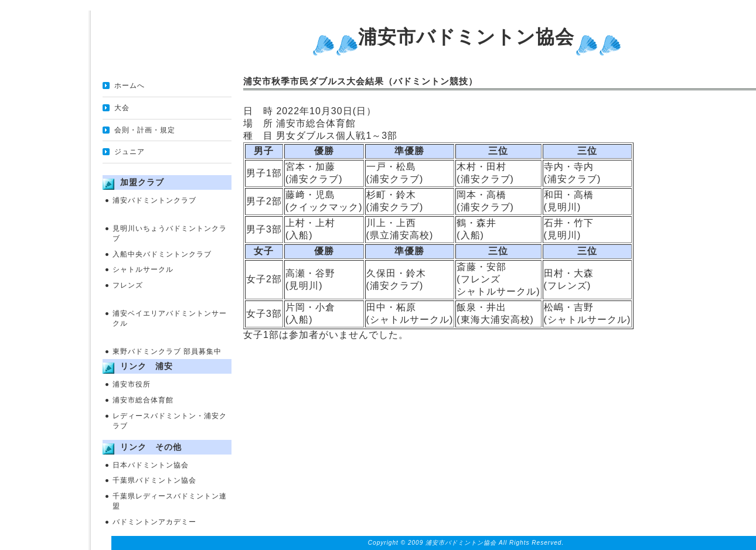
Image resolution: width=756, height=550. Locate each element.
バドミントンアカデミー (154, 522)
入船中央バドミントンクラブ (162, 254)
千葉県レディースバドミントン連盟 (170, 501)
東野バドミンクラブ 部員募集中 (167, 351)
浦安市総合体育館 (143, 400)
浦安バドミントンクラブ (154, 200)
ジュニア (130, 152)
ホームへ (130, 86)
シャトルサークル (143, 269)
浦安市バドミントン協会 (466, 37)
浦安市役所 (132, 384)
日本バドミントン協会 (151, 465)
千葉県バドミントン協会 (154, 480)
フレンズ (128, 285)
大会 (122, 108)
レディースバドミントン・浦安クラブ (170, 421)
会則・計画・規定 (145, 130)
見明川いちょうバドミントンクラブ (170, 233)
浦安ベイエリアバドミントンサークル (170, 318)
